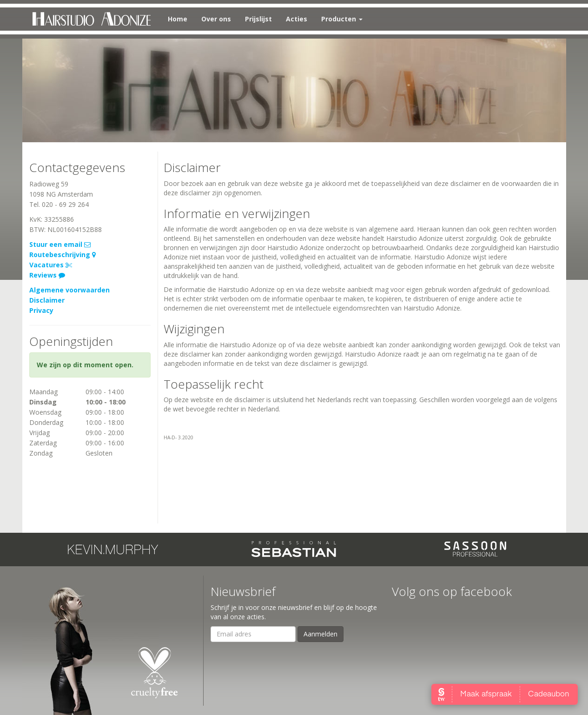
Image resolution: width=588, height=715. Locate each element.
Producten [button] (342, 19)
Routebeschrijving (63, 255)
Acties (297, 19)
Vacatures (51, 265)
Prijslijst (258, 19)
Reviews (47, 275)
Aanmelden (320, 634)
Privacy (41, 310)
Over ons (216, 19)
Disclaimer (47, 300)
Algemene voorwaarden (69, 290)
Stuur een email (60, 244)
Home (178, 19)
